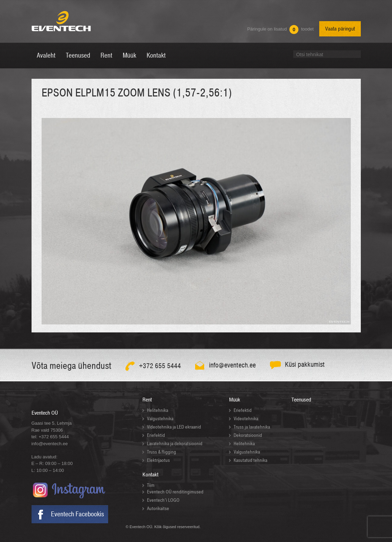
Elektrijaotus (158, 460)
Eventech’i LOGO (163, 500)
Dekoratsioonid (248, 435)
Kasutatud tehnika (250, 460)
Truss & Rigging (162, 452)
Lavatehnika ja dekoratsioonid (175, 444)
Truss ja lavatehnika (252, 427)
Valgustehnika (160, 419)
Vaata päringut (340, 29)
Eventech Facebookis (77, 514)
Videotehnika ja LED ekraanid (174, 427)
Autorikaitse (158, 509)
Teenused (301, 400)
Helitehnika (158, 410)
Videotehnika (246, 419)
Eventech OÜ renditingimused (175, 492)
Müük (235, 400)
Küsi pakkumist (305, 365)
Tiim (151, 485)
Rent (147, 400)
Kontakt (150, 475)
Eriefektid (156, 435)
